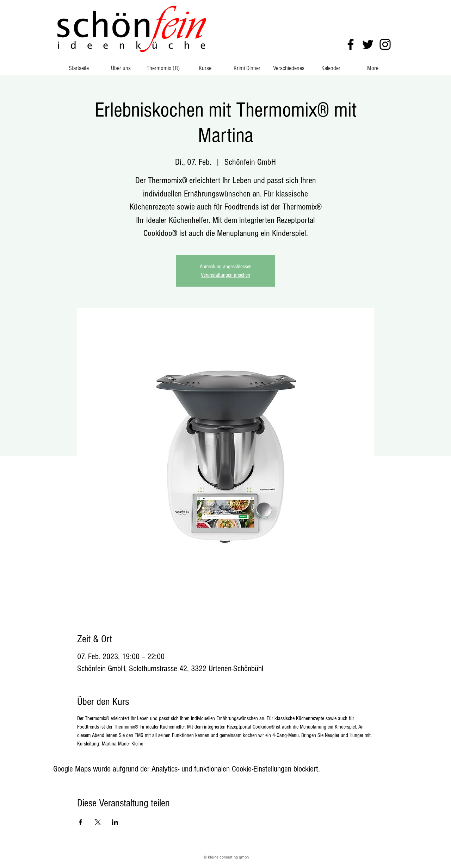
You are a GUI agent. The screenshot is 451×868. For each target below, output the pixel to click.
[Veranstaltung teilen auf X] (98, 822)
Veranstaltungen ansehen (225, 275)
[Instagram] (385, 44)
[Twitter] (368, 44)
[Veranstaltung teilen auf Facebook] (81, 822)
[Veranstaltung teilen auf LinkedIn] (115, 822)
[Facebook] (351, 44)
